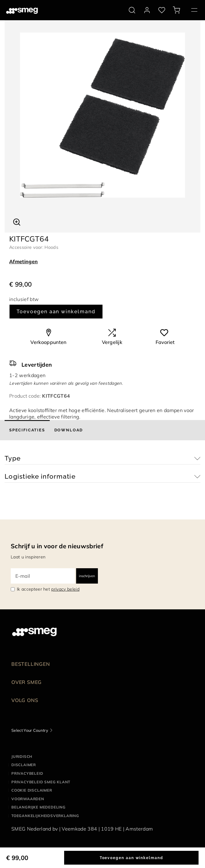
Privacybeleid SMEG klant (41, 782)
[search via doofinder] (132, 10)
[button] (17, 221)
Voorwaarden (28, 799)
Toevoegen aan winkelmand (56, 312)
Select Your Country (30, 730)
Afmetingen (23, 261)
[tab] (27, 430)
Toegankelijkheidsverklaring (45, 816)
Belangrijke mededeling (39, 807)
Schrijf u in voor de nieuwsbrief (57, 546)
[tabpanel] (102, 115)
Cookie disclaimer (32, 790)
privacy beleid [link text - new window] (65, 589)
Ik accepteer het (48, 589)
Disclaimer (24, 765)
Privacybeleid (27, 773)
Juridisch (22, 756)
